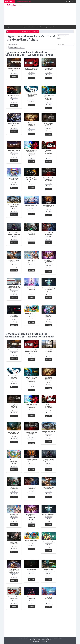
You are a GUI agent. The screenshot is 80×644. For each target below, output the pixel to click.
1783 (49, 156)
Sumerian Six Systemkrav (49, 316)
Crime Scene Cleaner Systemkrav (14, 598)
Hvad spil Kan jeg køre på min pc (40, 27)
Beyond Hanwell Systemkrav (31, 570)
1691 (14, 319)
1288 (49, 102)
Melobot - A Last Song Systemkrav (49, 289)
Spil (13, 27)
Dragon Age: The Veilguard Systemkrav (49, 262)
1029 (31, 317)
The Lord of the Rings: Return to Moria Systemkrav (14, 571)
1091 (49, 601)
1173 (14, 464)
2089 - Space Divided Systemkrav (14, 151)
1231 (49, 209)
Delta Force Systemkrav (31, 234)
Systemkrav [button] (14, 77)
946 (14, 182)
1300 (14, 575)
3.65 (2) (49, 105)
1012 (49, 574)
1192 (31, 574)
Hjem (9, 27)
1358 (14, 126)
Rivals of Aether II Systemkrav (14, 179)
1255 (31, 128)
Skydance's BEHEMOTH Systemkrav (31, 124)
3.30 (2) (14, 128)
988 (49, 319)
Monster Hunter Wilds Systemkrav (14, 206)
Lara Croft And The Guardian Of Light (29, 32)
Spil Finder (52, 27)
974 (31, 292)
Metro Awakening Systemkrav (49, 206)
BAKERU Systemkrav (31, 314)
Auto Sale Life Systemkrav (31, 289)
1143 (31, 156)
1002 (31, 264)
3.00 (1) (14, 73)
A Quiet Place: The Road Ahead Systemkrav (49, 179)
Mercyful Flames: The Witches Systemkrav (31, 69)
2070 (31, 237)
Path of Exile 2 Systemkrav (49, 233)
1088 (49, 545)
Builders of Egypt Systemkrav (24, 1)
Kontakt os (38, 640)
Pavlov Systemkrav (14, 123)
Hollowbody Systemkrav (14, 543)
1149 (14, 264)
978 (14, 155)
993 (49, 292)
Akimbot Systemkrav (49, 542)
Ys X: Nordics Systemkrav (31, 261)
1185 (31, 99)
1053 (14, 237)
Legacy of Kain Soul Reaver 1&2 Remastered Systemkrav (49, 98)
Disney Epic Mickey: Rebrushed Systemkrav (31, 95)
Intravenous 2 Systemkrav (31, 598)
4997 (49, 354)
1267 (14, 209)
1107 (31, 601)
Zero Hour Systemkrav (14, 316)
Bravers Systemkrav (14, 68)
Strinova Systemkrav (31, 205)
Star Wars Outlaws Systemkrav (14, 261)
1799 (14, 100)
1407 (31, 208)
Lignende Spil (27, 27)
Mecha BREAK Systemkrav (49, 69)
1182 (14, 546)
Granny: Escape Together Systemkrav (49, 125)
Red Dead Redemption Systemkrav (49, 152)
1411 (49, 129)
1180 (49, 183)
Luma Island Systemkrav (14, 460)
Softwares (19, 27)
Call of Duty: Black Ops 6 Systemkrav (31, 179)
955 (14, 601)
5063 (31, 72)
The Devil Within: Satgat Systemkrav (14, 233)
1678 (49, 72)
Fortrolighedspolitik (46, 640)
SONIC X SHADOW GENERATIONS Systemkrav (31, 152)
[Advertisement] (49, 14)
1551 (31, 182)
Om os (32, 640)
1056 (49, 266)
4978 (14, 71)
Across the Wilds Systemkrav (49, 351)
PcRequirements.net (42, 642)
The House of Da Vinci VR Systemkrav (14, 433)
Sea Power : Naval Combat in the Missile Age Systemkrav (14, 288)
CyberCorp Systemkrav (49, 598)
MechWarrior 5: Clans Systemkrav (14, 96)
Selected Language (63, 36)
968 (14, 436)
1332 (49, 237)
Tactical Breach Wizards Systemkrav (49, 570)
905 (14, 292)
